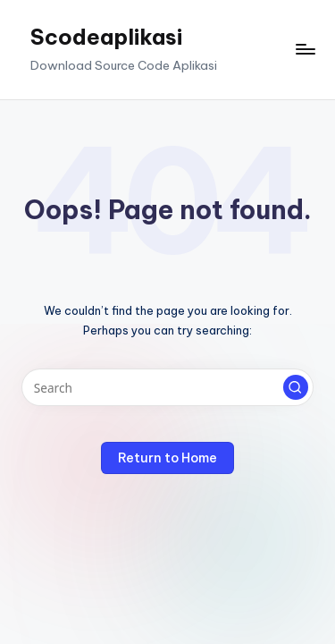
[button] (296, 387)
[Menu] (305, 50)
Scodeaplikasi (106, 37)
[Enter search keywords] (167, 387)
